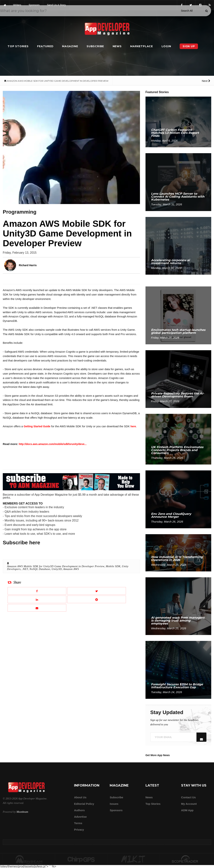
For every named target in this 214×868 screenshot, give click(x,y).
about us (80, 797)
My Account (189, 804)
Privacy (79, 830)
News (117, 46)
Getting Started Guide (37, 426)
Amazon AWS (71, 569)
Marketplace (142, 46)
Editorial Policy (84, 804)
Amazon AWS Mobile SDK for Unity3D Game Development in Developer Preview (56, 566)
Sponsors (116, 810)
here (133, 426)
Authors (79, 810)
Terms (78, 823)
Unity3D (57, 569)
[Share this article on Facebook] (37, 591)
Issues (114, 804)
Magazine (70, 46)
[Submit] (206, 11)
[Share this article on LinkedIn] (37, 599)
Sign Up (189, 46)
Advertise (80, 817)
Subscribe (95, 46)
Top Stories (18, 46)
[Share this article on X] (97, 591)
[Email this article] (37, 608)
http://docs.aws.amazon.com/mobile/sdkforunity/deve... (53, 444)
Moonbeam (22, 812)
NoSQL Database (40, 569)
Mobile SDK (113, 566)
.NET (25, 569)
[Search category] (187, 11)
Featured (45, 46)
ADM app (187, 810)
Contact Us (188, 797)
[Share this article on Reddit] (97, 599)
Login (166, 46)
